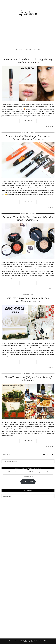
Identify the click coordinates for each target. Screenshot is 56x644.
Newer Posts (46, 454)
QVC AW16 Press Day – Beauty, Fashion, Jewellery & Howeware (28, 300)
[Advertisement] (28, 33)
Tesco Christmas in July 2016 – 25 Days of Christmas (28, 379)
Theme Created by (28, 642)
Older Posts (10, 454)
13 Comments (50, 126)
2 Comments (50, 207)
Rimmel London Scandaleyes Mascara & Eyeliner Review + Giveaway (28, 138)
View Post (28, 121)
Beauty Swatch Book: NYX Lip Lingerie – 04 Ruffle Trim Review (28, 61)
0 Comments (50, 446)
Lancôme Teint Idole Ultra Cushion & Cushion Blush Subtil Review (28, 219)
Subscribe (28, 481)
